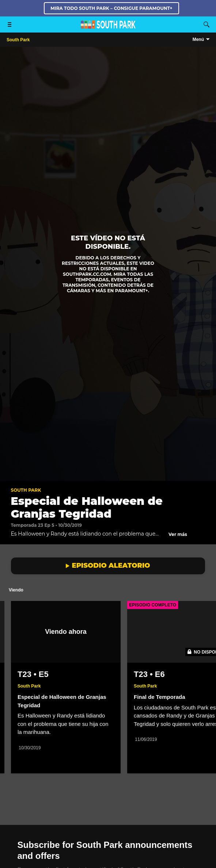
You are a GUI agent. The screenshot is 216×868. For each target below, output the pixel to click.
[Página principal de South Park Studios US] (108, 27)
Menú (198, 39)
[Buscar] (206, 24)
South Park (26, 490)
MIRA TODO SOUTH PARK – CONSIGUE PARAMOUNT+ (111, 8)
